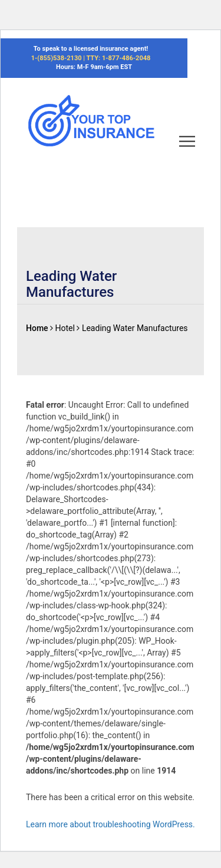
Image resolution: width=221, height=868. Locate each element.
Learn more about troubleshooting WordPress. (111, 824)
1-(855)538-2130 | (59, 58)
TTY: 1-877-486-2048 (118, 58)
